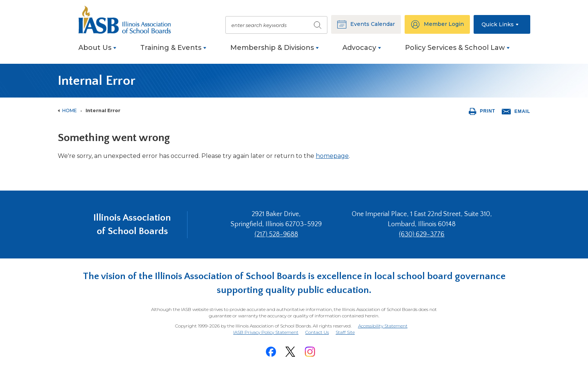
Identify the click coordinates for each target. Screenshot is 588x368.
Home (70, 110)
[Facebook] (271, 352)
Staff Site (345, 333)
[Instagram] (310, 352)
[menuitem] (97, 52)
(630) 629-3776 (422, 234)
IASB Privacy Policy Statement (266, 332)
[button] (502, 24)
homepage (332, 156)
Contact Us (317, 332)
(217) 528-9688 (276, 234)
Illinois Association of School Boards (132, 225)
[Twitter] (290, 352)
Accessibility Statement (383, 326)
